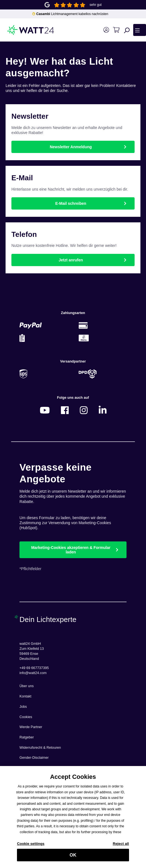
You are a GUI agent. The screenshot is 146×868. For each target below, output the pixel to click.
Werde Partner (31, 727)
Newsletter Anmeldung (71, 147)
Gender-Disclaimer (34, 758)
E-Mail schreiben (71, 203)
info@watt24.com (33, 673)
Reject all (121, 847)
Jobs (23, 707)
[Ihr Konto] (106, 30)
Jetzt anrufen (71, 260)
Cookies (26, 717)
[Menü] (140, 30)
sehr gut (96, 5)
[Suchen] (127, 30)
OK (73, 858)
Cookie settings (31, 847)
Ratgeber (27, 737)
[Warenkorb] (116, 30)
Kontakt (25, 696)
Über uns (27, 686)
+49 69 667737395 (34, 668)
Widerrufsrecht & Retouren (40, 748)
